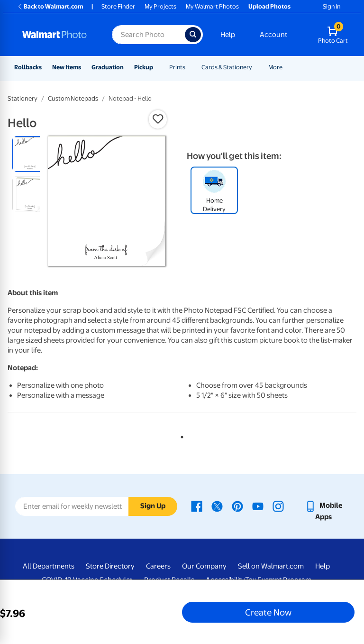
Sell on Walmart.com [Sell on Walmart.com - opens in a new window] (271, 566)
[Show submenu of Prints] (190, 67)
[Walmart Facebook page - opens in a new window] (197, 505)
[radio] (30, 154)
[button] (158, 119)
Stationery (23, 98)
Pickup (144, 67)
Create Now (268, 612)
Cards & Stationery (227, 67)
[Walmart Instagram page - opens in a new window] (278, 505)
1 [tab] (180, 435)
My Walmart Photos (212, 6)
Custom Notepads (73, 98)
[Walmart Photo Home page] (57, 35)
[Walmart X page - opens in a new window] (217, 505)
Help (228, 35)
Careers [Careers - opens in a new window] (158, 566)
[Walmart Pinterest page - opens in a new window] (237, 505)
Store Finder (118, 6)
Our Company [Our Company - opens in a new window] (204, 566)
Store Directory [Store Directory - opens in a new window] (110, 566)
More (275, 67)
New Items (67, 67)
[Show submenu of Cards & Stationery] (256, 67)
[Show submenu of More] (287, 67)
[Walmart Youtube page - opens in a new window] (258, 505)
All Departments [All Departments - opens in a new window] (49, 566)
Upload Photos (269, 6)
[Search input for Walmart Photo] (148, 35)
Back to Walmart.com (50, 6)
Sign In (332, 6)
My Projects (160, 6)
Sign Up (153, 506)
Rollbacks (28, 67)
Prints (177, 67)
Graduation (108, 67)
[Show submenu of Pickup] (157, 67)
